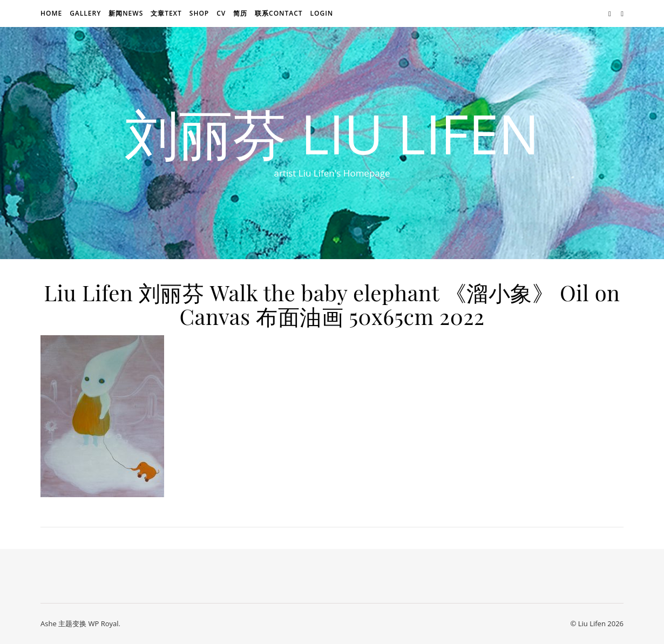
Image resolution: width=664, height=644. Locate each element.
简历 (240, 13)
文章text (166, 13)
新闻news (126, 13)
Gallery (85, 13)
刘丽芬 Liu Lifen (332, 133)
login (321, 13)
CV (221, 13)
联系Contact (279, 13)
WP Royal (103, 623)
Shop (199, 13)
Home (51, 13)
